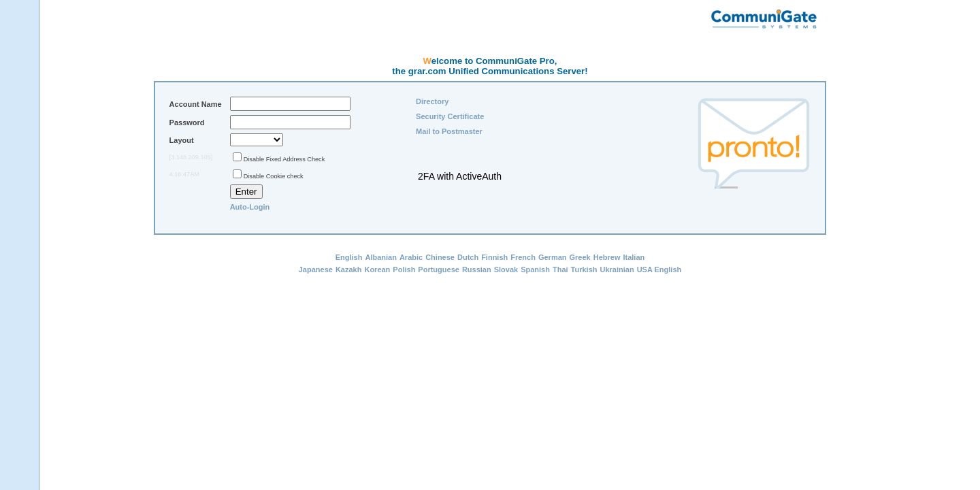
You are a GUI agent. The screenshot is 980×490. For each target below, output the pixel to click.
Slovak (506, 269)
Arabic (411, 257)
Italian (634, 257)
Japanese (316, 269)
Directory (432, 101)
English (349, 257)
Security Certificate (450, 116)
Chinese (440, 257)
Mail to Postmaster (449, 131)
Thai (560, 269)
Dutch (468, 257)
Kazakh (349, 269)
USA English (659, 269)
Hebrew (607, 257)
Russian (477, 269)
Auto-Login (250, 207)
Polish (404, 269)
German (553, 257)
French (523, 257)
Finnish (494, 257)
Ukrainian (617, 269)
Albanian (380, 257)
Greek (580, 257)
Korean (377, 269)
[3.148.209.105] (191, 157)
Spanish (535, 269)
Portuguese (439, 269)
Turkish (584, 269)
